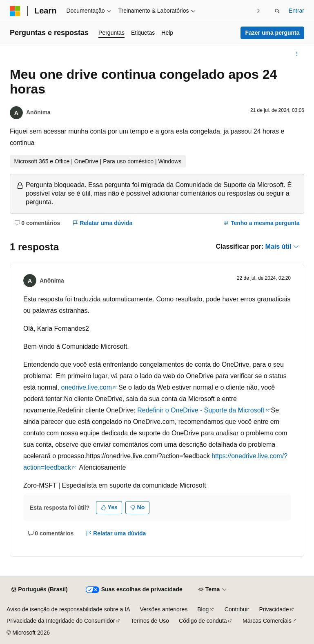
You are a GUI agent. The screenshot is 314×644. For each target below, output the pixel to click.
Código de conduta (203, 621)
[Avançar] (259, 11)
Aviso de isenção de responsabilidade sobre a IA (68, 609)
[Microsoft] (15, 11)
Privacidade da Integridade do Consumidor (61, 621)
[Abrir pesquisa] (277, 11)
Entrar (296, 11)
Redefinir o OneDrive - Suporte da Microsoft (201, 410)
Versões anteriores (164, 609)
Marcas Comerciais (267, 621)
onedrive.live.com (86, 387)
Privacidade (274, 609)
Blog (203, 609)
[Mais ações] (297, 54)
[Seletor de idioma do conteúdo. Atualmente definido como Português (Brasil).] (39, 590)
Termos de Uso (150, 621)
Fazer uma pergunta (272, 33)
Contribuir (237, 609)
